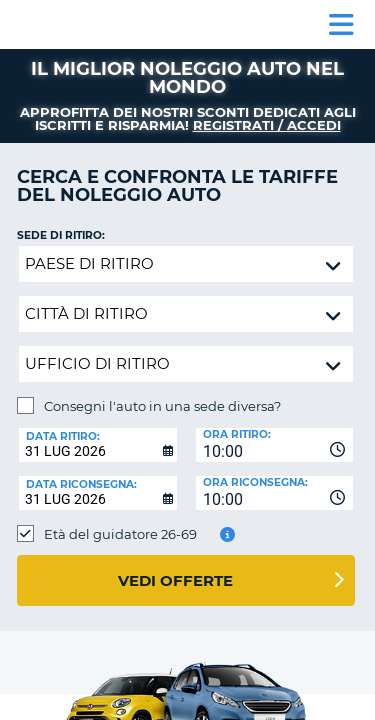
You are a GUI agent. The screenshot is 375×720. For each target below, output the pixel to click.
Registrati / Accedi (267, 125)
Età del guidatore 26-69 (120, 534)
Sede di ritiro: (61, 235)
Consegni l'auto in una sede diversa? (162, 406)
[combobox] (275, 445)
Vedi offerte (175, 580)
